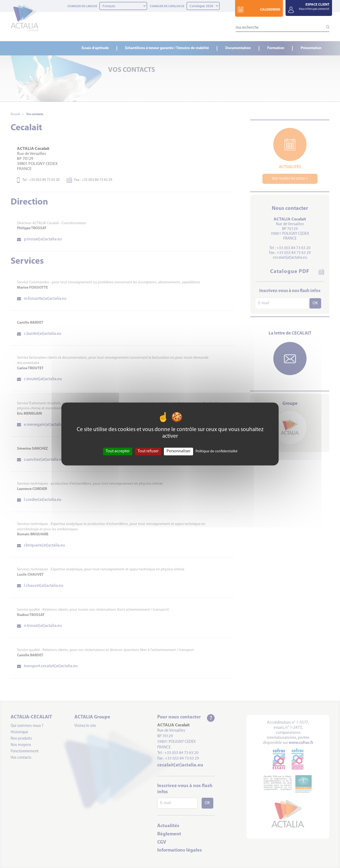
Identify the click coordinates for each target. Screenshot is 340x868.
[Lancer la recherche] (325, 27)
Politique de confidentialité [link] (216, 451)
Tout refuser (148, 451)
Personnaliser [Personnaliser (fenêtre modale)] (178, 451)
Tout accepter (118, 451)
